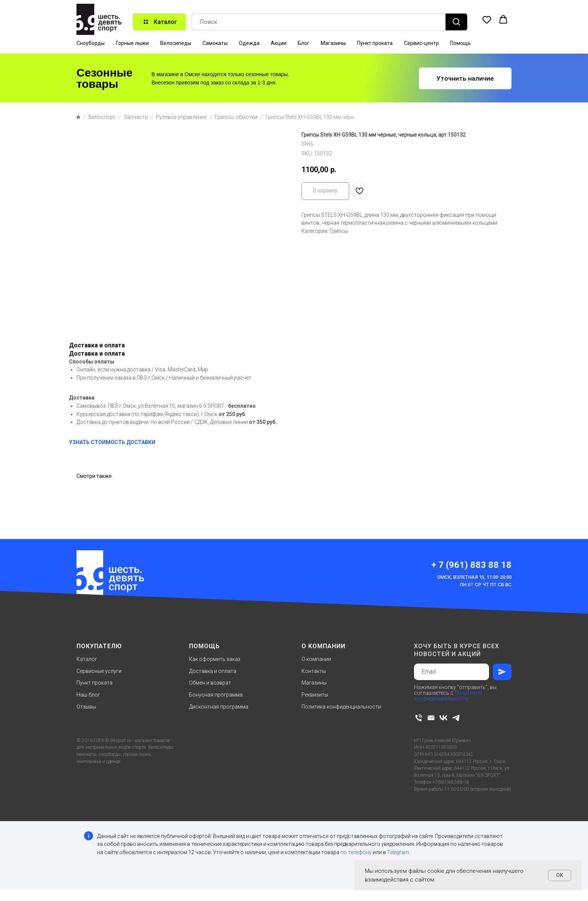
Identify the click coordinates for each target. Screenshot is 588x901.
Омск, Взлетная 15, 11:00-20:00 (474, 577)
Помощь (460, 43)
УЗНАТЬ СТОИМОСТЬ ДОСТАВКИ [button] (112, 442)
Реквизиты (315, 695)
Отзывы (86, 707)
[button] (487, 20)
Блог (304, 43)
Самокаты (215, 43)
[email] (431, 718)
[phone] (419, 718)
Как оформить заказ (215, 659)
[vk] (443, 718)
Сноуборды (91, 43)
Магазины (333, 43)
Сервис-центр (421, 43)
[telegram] (456, 718)
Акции (279, 43)
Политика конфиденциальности (341, 707)
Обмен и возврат (210, 683)
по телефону (356, 852)
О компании (316, 659)
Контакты (314, 671)
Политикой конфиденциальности (448, 696)
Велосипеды (176, 43)
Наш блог (88, 695)
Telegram (398, 852)
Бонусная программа (216, 695)
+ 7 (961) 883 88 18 (471, 565)
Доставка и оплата (213, 671)
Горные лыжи (132, 43)
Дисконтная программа (219, 707)
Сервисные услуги (99, 671)
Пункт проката (375, 43)
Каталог (87, 659)
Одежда (249, 43)
